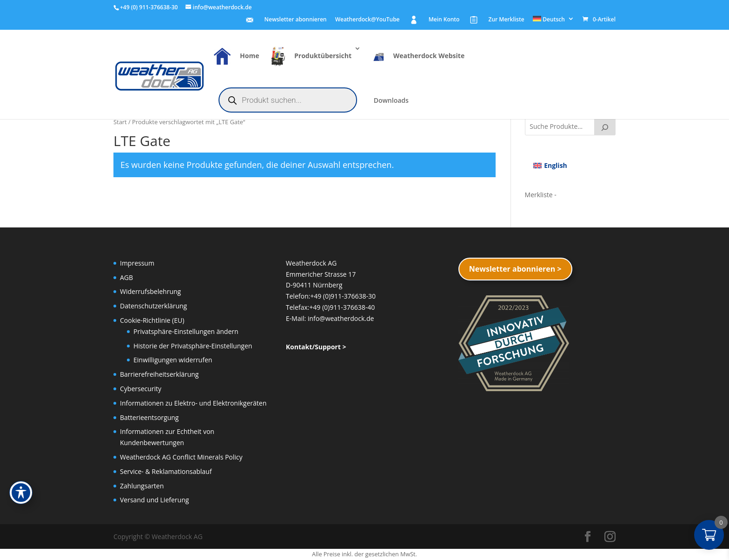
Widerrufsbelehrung (150, 291)
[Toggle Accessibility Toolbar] (21, 493)
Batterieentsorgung (149, 417)
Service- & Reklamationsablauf (166, 471)
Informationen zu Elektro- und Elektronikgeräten (193, 403)
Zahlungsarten (142, 486)
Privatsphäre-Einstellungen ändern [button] (186, 331)
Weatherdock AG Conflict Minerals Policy (181, 457)
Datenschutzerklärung (153, 306)
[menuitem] (553, 21)
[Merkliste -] (541, 195)
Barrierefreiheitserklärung (159, 374)
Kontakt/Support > (316, 347)
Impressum (137, 263)
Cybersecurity (141, 389)
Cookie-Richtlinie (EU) (152, 320)
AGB (126, 277)
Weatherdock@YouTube (368, 20)
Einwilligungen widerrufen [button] (173, 360)
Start (120, 122)
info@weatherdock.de (341, 318)
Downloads (391, 101)
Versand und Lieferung (154, 500)
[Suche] (605, 126)
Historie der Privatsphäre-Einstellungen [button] (193, 346)
